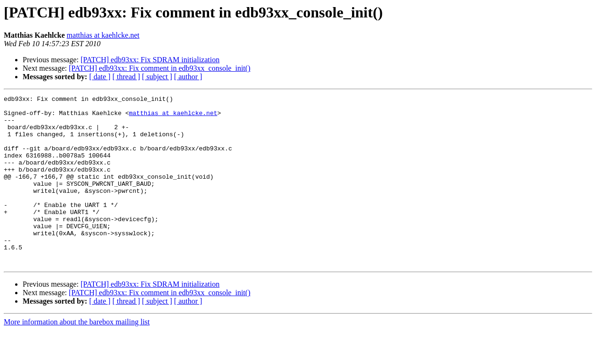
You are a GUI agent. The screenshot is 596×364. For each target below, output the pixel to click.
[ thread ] (126, 77)
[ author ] (188, 77)
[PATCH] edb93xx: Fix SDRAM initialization (150, 60)
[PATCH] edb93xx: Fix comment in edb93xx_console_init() (160, 68)
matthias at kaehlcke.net (103, 35)
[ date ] (100, 77)
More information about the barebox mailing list (77, 356)
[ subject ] (157, 77)
